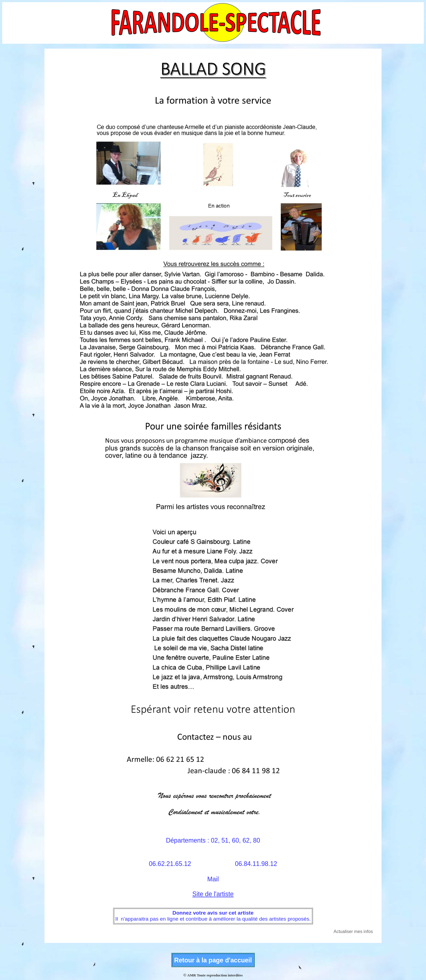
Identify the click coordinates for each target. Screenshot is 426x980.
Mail (213, 879)
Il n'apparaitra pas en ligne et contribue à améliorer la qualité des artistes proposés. (213, 919)
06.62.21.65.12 (170, 864)
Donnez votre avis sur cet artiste (213, 913)
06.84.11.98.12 (256, 864)
